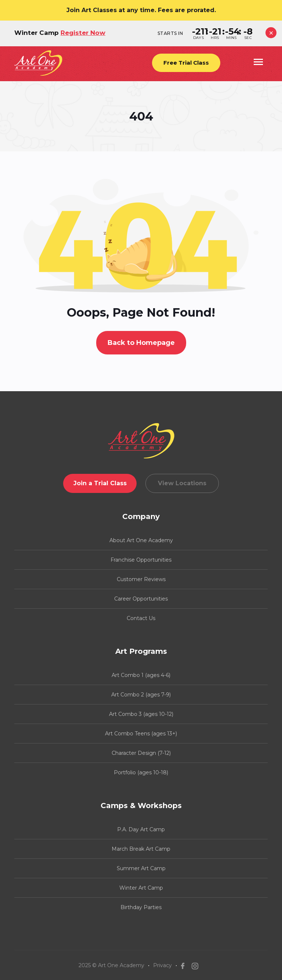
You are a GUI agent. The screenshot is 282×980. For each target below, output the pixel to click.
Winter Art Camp (141, 888)
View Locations (182, 483)
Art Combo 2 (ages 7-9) (141, 695)
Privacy (162, 965)
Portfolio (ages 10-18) (141, 772)
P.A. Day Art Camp (141, 829)
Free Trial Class (186, 63)
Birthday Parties (141, 907)
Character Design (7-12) (141, 753)
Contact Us (141, 618)
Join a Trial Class (100, 483)
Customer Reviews (141, 579)
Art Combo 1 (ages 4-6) (141, 675)
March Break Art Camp (141, 849)
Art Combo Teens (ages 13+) (141, 734)
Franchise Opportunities (141, 560)
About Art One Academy (141, 540)
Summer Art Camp (141, 868)
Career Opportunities (141, 599)
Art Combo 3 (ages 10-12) (141, 714)
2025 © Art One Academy (111, 965)
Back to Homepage (141, 343)
